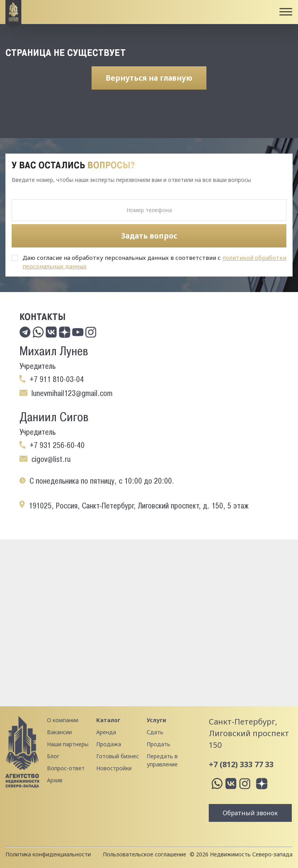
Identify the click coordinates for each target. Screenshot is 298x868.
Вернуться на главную (149, 78)
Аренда (106, 732)
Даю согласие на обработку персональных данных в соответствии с (154, 262)
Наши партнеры (68, 744)
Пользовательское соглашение (145, 854)
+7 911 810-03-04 (57, 379)
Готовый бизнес (118, 756)
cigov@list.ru (51, 459)
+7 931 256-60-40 (57, 445)
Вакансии (59, 732)
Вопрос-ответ (66, 768)
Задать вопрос (149, 236)
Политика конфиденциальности (48, 854)
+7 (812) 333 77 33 (241, 764)
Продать (159, 744)
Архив (55, 780)
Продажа (109, 744)
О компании (63, 720)
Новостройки (114, 768)
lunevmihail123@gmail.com (72, 393)
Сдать (155, 732)
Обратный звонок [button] (250, 813)
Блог (53, 756)
